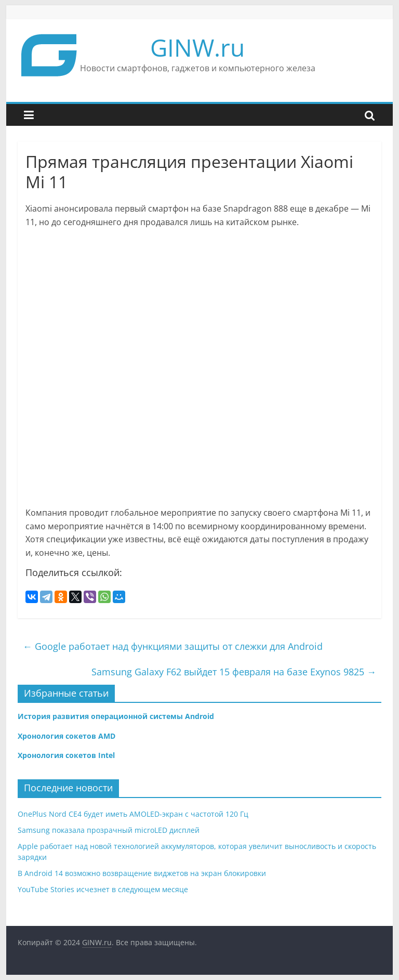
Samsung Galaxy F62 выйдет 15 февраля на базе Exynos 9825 (234, 672)
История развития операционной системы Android (116, 716)
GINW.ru (197, 47)
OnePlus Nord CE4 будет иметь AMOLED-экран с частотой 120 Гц (133, 814)
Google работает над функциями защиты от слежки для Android (173, 646)
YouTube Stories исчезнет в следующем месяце (103, 889)
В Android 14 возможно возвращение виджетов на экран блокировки (142, 873)
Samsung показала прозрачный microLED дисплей (109, 830)
